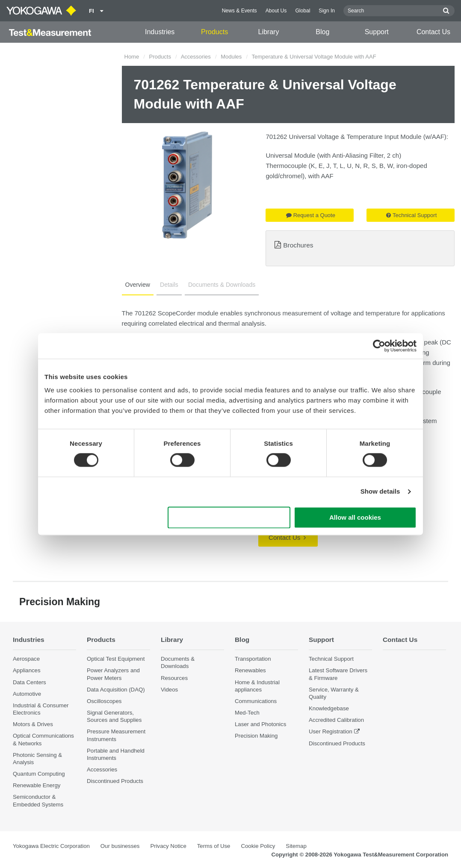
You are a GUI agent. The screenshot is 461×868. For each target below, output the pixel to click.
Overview (138, 285)
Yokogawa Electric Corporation (51, 846)
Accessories (196, 57)
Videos (169, 690)
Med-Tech (247, 713)
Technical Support (411, 215)
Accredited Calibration (336, 720)
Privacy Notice (168, 846)
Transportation (253, 659)
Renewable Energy (37, 785)
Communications (256, 701)
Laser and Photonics (260, 724)
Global (303, 11)
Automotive (27, 694)
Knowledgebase (329, 708)
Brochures (298, 245)
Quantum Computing (39, 774)
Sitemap (296, 846)
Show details (380, 492)
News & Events (239, 11)
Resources (174, 678)
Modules (231, 57)
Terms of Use (214, 846)
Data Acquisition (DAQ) (116, 690)
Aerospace (26, 659)
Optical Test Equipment (116, 659)
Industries (160, 32)
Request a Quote (311, 215)
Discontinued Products (115, 781)
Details (169, 285)
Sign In (327, 11)
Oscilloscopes (104, 701)
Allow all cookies (355, 517)
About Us (276, 11)
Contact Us (433, 32)
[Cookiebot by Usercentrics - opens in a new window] (379, 346)
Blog (322, 32)
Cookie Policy (258, 846)
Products (214, 32)
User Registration (331, 731)
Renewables (250, 670)
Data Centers (30, 682)
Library (268, 32)
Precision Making (256, 736)
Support (377, 32)
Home (132, 57)
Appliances (27, 670)
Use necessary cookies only (229, 517)
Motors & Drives (33, 724)
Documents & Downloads (222, 285)
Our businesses (120, 846)
